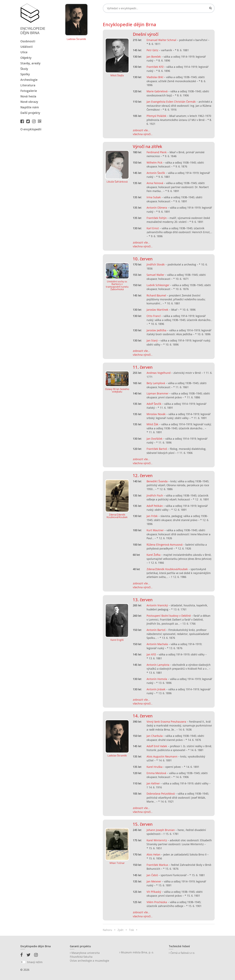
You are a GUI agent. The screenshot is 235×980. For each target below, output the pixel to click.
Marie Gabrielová (157, 91)
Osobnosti (28, 41)
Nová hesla (28, 96)
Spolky (25, 74)
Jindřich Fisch (155, 495)
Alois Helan (153, 854)
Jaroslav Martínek (157, 310)
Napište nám (30, 107)
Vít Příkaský (154, 892)
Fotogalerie (29, 91)
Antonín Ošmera (157, 208)
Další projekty (30, 113)
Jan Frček (152, 516)
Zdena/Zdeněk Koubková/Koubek (167, 569)
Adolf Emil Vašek (157, 746)
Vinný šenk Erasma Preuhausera (166, 722)
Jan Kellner (153, 783)
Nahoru (107, 930)
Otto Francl (154, 316)
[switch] (23, 962)
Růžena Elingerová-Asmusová (165, 545)
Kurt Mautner (155, 530)
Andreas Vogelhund (159, 373)
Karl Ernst (153, 228)
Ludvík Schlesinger (158, 285)
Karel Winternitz (157, 840)
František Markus (157, 865)
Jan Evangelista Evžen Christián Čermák (171, 102)
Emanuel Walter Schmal (161, 40)
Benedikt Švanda (157, 481)
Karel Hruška (155, 767)
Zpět (120, 930)
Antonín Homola (157, 679)
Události (27, 47)
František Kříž (155, 67)
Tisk (131, 930)
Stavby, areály (30, 63)
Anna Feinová (155, 183)
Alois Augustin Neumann (162, 756)
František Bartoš (157, 449)
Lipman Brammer (158, 393)
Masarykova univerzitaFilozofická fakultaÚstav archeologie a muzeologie (89, 957)
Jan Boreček (154, 57)
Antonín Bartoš (156, 630)
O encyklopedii (31, 129)
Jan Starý (152, 340)
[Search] (159, 8)
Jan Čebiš (152, 875)
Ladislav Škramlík (76, 39)
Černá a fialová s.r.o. (182, 953)
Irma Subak (154, 197)
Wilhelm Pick (155, 163)
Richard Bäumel (156, 295)
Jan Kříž (151, 654)
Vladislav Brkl (155, 77)
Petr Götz (152, 50)
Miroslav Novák (156, 414)
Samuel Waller (155, 275)
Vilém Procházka (157, 902)
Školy (24, 69)
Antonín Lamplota (158, 665)
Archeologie (29, 80)
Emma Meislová (156, 773)
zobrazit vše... (141, 130)
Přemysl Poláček (156, 116)
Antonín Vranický (157, 605)
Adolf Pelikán (155, 506)
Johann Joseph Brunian (161, 830)
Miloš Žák (152, 424)
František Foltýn (157, 218)
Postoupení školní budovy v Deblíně (169, 616)
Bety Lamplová (156, 383)
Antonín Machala (157, 644)
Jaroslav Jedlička (156, 330)
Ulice (24, 52)
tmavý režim (35, 962)
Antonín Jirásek (156, 689)
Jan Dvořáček (155, 439)
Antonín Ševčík (156, 173)
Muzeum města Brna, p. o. (137, 952)
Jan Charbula (155, 736)
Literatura (28, 85)
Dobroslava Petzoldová (161, 794)
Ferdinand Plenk (157, 152)
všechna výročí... (143, 134)
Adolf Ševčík (154, 404)
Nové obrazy (29, 102)
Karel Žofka (154, 555)
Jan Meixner (154, 881)
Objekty (26, 58)
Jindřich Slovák (156, 264)
